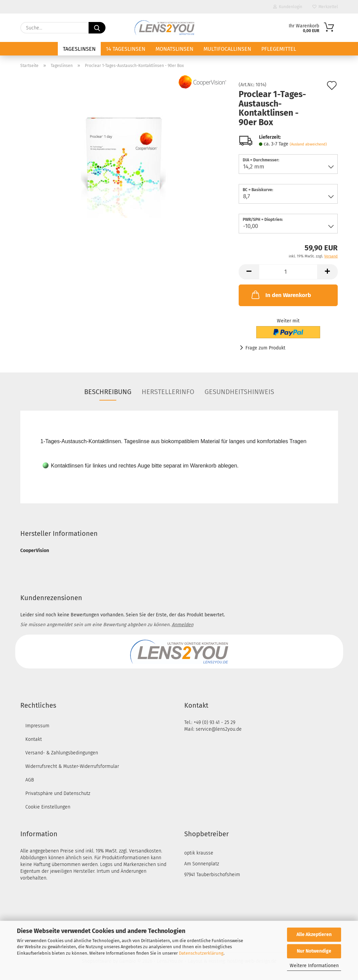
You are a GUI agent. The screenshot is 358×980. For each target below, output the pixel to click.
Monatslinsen (174, 49)
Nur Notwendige (314, 951)
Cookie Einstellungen (48, 807)
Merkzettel (325, 7)
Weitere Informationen (314, 966)
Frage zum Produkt (265, 348)
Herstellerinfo (168, 392)
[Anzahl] (288, 272)
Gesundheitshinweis (239, 392)
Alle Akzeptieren (314, 935)
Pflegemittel (279, 49)
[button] (249, 272)
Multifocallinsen (227, 49)
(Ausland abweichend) (308, 144)
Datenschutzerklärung (201, 953)
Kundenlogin (288, 7)
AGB (30, 780)
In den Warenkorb (281, 295)
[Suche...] (97, 28)
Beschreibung (108, 392)
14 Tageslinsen (126, 49)
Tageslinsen (79, 49)
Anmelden (183, 625)
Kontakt (34, 739)
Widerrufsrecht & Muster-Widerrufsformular (72, 766)
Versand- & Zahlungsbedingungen (62, 753)
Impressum (37, 726)
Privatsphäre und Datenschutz (58, 793)
